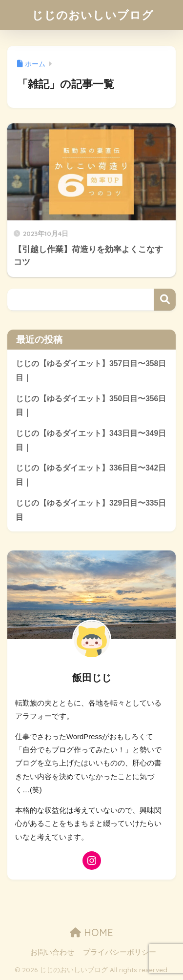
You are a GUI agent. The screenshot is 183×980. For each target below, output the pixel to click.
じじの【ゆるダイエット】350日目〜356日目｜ (91, 406)
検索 (165, 300)
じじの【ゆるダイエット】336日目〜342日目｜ (91, 475)
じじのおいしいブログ (93, 15)
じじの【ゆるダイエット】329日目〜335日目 (91, 510)
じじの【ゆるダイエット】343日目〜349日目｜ (91, 440)
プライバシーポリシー (120, 952)
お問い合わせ (52, 952)
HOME (91, 932)
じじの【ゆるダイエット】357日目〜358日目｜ (91, 371)
